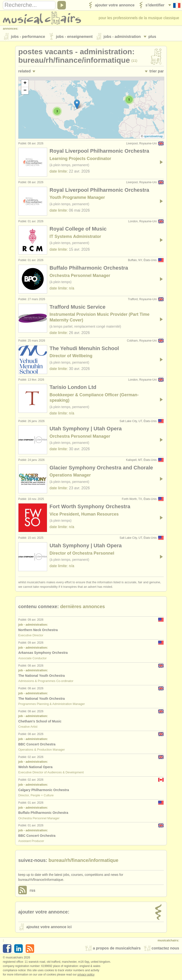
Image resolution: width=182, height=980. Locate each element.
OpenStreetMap (153, 137)
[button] (77, 105)
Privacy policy (86, 975)
